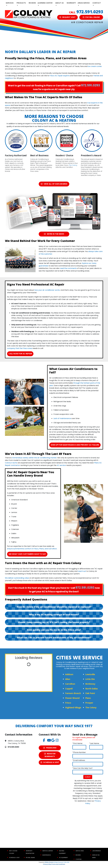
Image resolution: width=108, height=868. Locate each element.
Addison (69, 677)
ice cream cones (95, 66)
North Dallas (92, 692)
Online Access (49, 865)
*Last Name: (94, 746)
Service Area (80, 854)
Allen (68, 682)
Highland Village (73, 710)
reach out (82, 574)
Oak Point (90, 696)
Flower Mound (72, 701)
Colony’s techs (11, 466)
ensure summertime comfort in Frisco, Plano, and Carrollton (32, 552)
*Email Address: (79, 763)
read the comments (68, 268)
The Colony (73, 165)
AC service (61, 468)
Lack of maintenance (62, 419)
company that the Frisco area (20, 348)
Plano (88, 701)
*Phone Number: (79, 755)
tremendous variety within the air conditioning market (34, 461)
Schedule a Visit (14, 861)
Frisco (68, 706)
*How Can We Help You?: (83, 771)
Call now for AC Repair (21, 354)
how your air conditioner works (47, 290)
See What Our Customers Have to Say (28, 557)
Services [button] (10, 3)
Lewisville (90, 677)
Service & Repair (48, 854)
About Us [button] (59, 3)
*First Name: (78, 746)
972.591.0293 (90, 12)
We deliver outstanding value (17, 581)
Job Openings (97, 854)
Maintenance (47, 858)
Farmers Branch (73, 696)
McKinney (90, 687)
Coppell (69, 692)
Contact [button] (97, 3)
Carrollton (70, 687)
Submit (88, 780)
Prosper (89, 706)
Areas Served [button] (84, 3)
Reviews (32, 3)
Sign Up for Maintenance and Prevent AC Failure (75, 447)
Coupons (79, 862)
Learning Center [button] (45, 3)
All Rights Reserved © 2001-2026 (61, 865)
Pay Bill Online (30, 861)
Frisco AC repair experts (60, 76)
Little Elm (90, 682)
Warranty (71, 3)
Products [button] (21, 3)
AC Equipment (63, 861)
